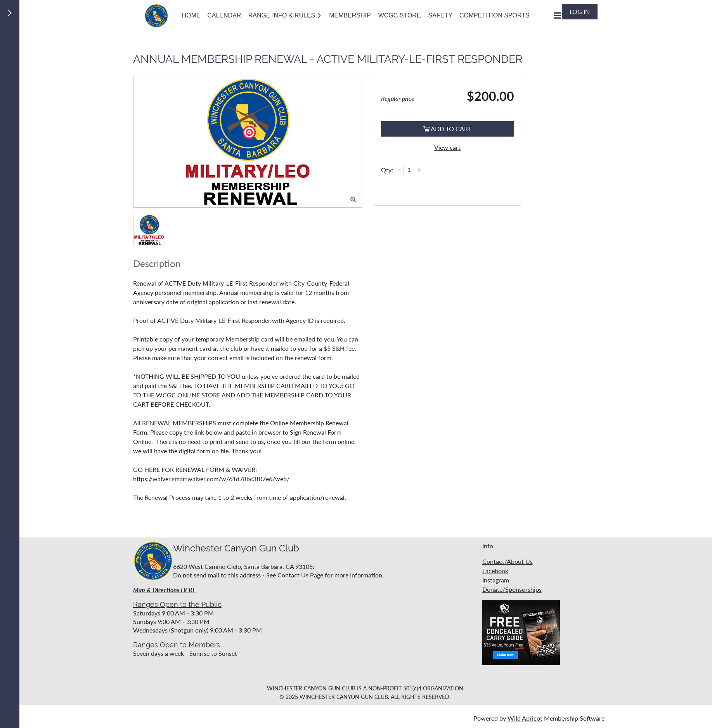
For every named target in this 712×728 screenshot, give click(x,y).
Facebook (495, 571)
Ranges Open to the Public (177, 604)
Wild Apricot (525, 718)
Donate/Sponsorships (512, 589)
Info (488, 546)
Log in (580, 11)
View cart (447, 147)
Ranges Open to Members (177, 645)
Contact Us (293, 575)
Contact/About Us (508, 561)
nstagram (496, 580)
